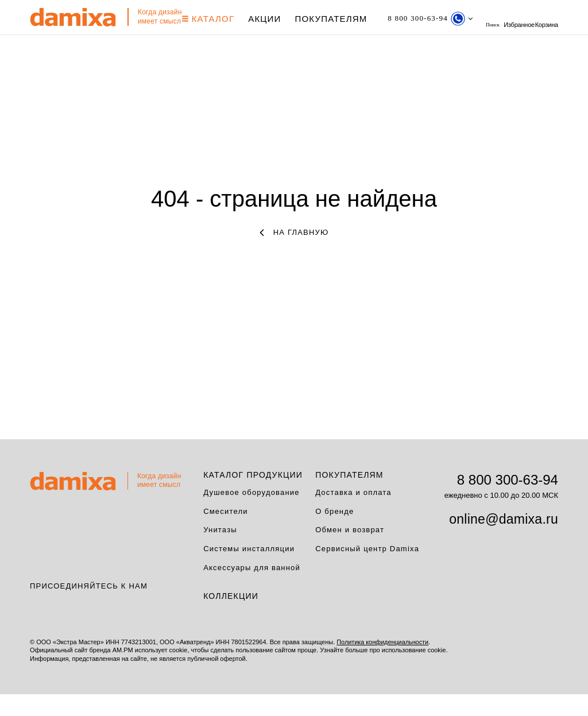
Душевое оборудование (252, 514)
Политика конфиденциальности (383, 664)
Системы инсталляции (249, 571)
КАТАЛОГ (213, 19)
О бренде (334, 533)
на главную (294, 254)
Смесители (226, 533)
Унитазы (220, 552)
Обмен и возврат (350, 552)
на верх (561, 673)
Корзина (41, 41)
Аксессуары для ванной (252, 590)
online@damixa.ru (504, 541)
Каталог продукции (253, 497)
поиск (510, 19)
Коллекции (231, 618)
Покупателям (336, 19)
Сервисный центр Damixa (367, 571)
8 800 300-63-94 (508, 502)
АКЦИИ (270, 19)
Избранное (543, 19)
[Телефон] (441, 19)
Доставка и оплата (353, 514)
